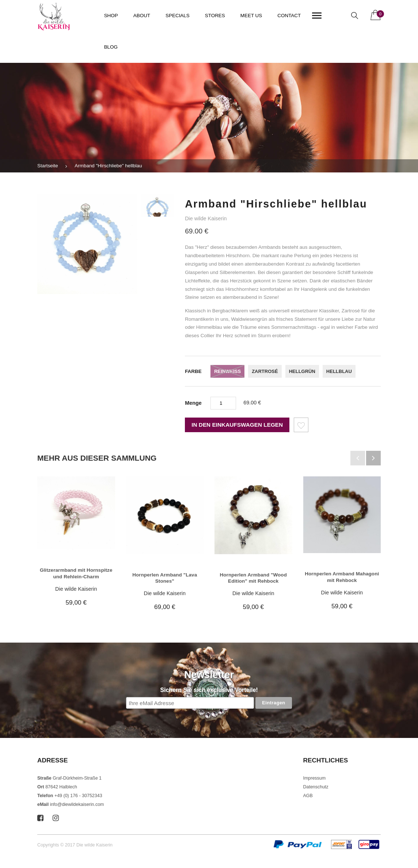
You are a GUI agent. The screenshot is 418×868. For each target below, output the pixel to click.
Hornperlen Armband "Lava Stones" (165, 578)
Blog (111, 47)
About (142, 16)
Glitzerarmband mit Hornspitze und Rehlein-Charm (76, 573)
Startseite (48, 166)
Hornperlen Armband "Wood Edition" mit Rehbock (253, 578)
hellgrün (302, 371)
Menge (193, 403)
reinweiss (227, 371)
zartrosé (265, 371)
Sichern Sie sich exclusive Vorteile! (209, 690)
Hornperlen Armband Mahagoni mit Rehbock (342, 577)
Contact (289, 16)
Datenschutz (316, 787)
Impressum (315, 778)
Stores (215, 16)
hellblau (339, 371)
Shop (111, 16)
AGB (308, 796)
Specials (178, 16)
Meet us (251, 16)
